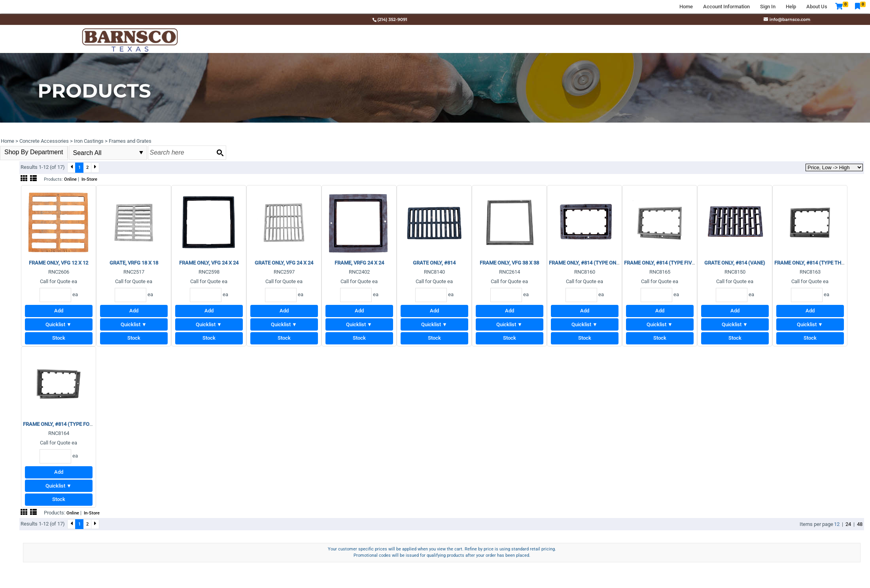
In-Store (89, 179)
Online (70, 179)
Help (791, 7)
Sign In (768, 7)
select (141, 153)
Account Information (726, 7)
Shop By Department (34, 152)
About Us (817, 7)
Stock (59, 338)
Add (59, 311)
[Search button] (220, 153)
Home (686, 7)
